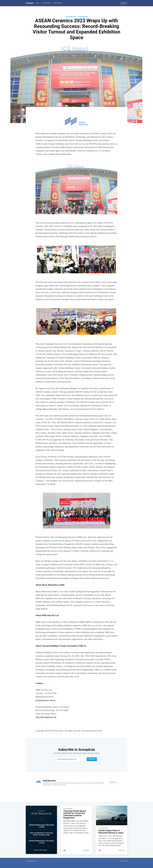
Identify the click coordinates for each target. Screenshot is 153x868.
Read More (113, 782)
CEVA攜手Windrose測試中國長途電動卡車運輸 (41, 825)
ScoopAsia (30, 3)
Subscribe (124, 3)
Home (37, 3)
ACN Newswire (46, 3)
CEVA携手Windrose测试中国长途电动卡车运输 (41, 841)
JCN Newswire (57, 3)
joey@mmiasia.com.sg (45, 700)
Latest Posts (124, 861)
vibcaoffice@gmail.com (46, 717)
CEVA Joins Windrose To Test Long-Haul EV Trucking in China (41, 833)
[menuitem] (37, 3)
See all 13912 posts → (41, 850)
